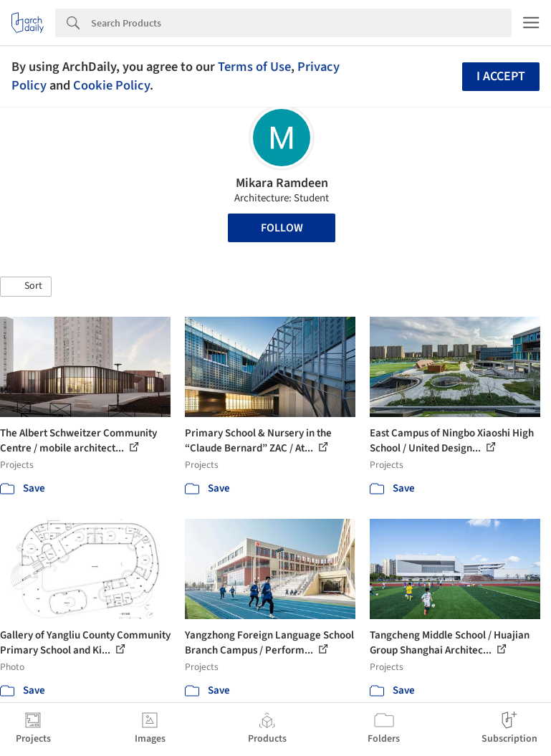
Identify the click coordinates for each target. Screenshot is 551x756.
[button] (26, 287)
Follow (282, 228)
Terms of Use (254, 67)
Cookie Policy (111, 85)
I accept (501, 76)
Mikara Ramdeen (282, 183)
